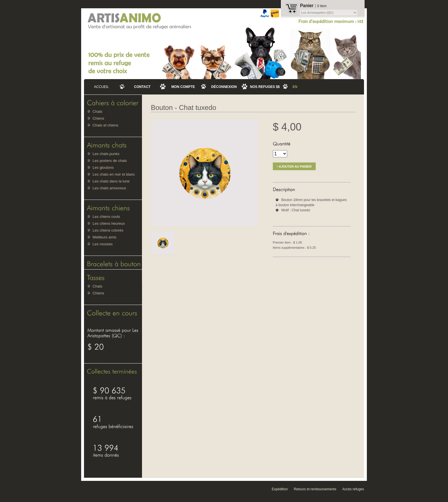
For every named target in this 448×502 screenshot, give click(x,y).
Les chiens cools (106, 217)
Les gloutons (103, 167)
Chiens (98, 118)
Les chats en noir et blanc (114, 174)
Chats (97, 112)
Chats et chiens (105, 125)
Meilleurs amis (104, 237)
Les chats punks (106, 154)
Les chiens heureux (109, 223)
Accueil (101, 87)
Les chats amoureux (109, 188)
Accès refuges (353, 489)
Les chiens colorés (108, 230)
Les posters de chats (110, 161)
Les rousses (103, 244)
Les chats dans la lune (111, 181)
